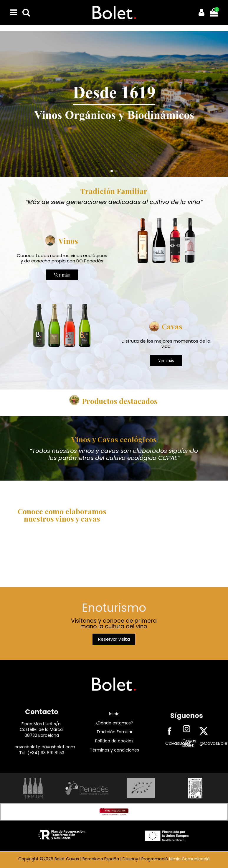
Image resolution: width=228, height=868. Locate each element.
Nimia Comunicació (189, 859)
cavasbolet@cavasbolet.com (45, 747)
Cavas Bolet (189, 743)
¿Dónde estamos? (114, 723)
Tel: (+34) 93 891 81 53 (42, 753)
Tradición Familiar (114, 732)
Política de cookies (114, 741)
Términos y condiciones (114, 750)
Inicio (114, 714)
